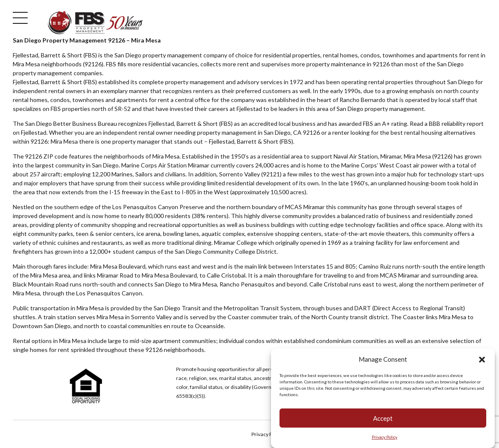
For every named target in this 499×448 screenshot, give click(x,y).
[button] (482, 360)
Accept (383, 418)
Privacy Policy (385, 437)
